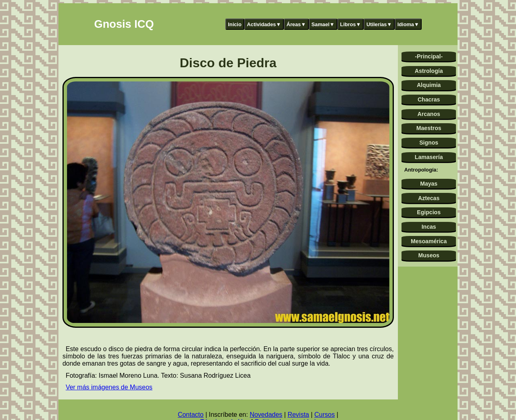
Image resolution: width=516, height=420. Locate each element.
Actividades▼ (264, 24)
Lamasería (429, 157)
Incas (429, 227)
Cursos (325, 415)
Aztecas (429, 198)
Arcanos (429, 114)
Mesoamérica (429, 241)
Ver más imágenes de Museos (109, 387)
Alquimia (429, 85)
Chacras (429, 99)
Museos (429, 255)
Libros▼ (351, 24)
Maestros (429, 128)
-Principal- (429, 56)
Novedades (266, 415)
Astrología (429, 71)
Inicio (235, 24)
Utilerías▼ (379, 24)
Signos (429, 143)
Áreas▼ (296, 24)
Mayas (429, 184)
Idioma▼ (408, 24)
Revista (298, 415)
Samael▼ (323, 24)
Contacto (191, 415)
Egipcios (429, 212)
